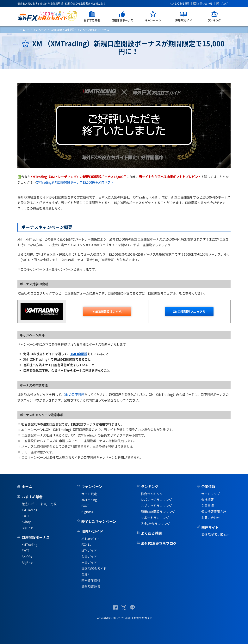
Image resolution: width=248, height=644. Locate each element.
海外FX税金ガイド (94, 568)
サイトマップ (211, 494)
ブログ (224, 3)
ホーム (21, 30)
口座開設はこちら (107, 312)
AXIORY (27, 556)
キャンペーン (38, 30)
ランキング (150, 486)
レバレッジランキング (156, 500)
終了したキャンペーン (99, 521)
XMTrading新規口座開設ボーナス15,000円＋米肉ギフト (75, 182)
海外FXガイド (92, 531)
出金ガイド (89, 562)
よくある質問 (182, 3)
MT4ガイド (89, 550)
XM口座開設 (79, 354)
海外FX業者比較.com (216, 534)
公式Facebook (115, 608)
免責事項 (208, 506)
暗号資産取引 (91, 580)
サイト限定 (89, 494)
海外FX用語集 (91, 586)
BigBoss (27, 528)
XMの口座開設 (74, 394)
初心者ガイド (91, 539)
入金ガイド (89, 556)
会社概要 (208, 500)
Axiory (26, 522)
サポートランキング (155, 518)
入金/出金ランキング (155, 524)
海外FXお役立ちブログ (159, 543)
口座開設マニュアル (189, 312)
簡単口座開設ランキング (158, 512)
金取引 (86, 574)
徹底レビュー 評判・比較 (39, 504)
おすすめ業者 (32, 497)
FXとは (86, 544)
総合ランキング (152, 494)
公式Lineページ (132, 608)
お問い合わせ (205, 3)
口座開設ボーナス (36, 537)
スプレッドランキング (156, 506)
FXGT (25, 516)
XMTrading (29, 510)
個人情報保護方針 (214, 512)
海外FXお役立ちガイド (48, 16)
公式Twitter (124, 608)
